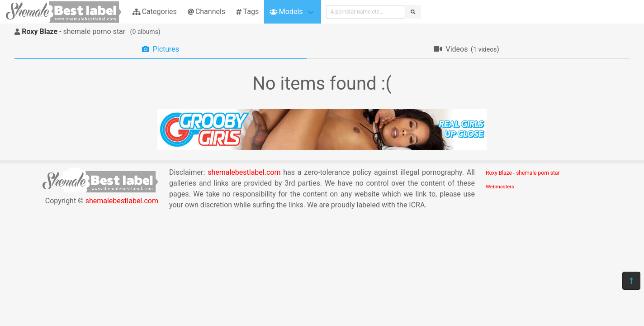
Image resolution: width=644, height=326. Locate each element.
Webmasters (500, 187)
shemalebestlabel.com (122, 201)
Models (286, 12)
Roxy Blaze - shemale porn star (523, 173)
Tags (247, 12)
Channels (206, 12)
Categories (155, 12)
